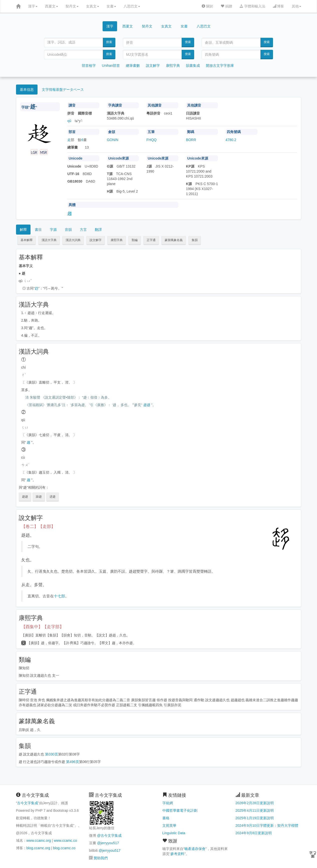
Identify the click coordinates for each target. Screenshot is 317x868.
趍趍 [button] (25, 497)
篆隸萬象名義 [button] (174, 240)
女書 (111, 6)
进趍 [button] (53, 497)
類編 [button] (135, 240)
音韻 (68, 230)
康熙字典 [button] (117, 240)
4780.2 (231, 140)
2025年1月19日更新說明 (255, 818)
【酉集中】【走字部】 (43, 627)
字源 (53, 230)
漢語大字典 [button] (49, 240)
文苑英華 (169, 825)
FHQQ (151, 140)
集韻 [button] (195, 240)
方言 (83, 230)
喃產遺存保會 (195, 849)
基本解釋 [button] (27, 240)
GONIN (113, 140)
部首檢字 (89, 66)
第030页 (51, 754)
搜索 (109, 42)
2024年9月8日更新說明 (254, 833)
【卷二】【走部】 (38, 527)
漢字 (33, 6)
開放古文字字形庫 (220, 66)
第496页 (72, 762)
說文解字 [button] (96, 240)
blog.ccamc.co (64, 848)
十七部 (59, 596)
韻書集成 (193, 66)
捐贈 (226, 6)
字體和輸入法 (252, 6)
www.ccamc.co (65, 840)
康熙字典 (173, 66)
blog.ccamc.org (38, 848)
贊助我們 (101, 858)
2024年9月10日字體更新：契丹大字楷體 (267, 825)
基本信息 (27, 90)
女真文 (93, 6)
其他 (296, 6)
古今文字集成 (28, 803)
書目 (38, 230)
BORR (191, 140)
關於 (207, 6)
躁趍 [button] (39, 497)
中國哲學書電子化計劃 (180, 810)
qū (69, 121)
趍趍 (147, 405)
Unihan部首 (111, 66)
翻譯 (98, 230)
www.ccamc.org (39, 840)
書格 (166, 818)
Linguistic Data (174, 833)
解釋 (23, 230)
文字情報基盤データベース (63, 90)
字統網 (168, 803)
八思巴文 (132, 6)
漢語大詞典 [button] (73, 240)
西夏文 (52, 6)
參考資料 (177, 854)
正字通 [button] (151, 240)
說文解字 (153, 66)
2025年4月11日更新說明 (255, 810)
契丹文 (72, 6)
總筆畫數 (133, 66)
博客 (278, 6)
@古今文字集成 (109, 835)
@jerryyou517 (108, 843)
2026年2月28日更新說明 (255, 803)
